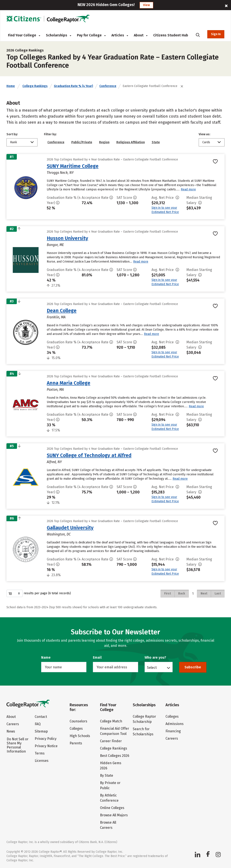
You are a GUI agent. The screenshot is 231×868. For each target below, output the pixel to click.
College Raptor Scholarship (144, 719)
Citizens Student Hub (171, 35)
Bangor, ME (55, 245)
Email (97, 657)
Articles (120, 35)
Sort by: (12, 134)
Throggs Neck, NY (60, 173)
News (11, 731)
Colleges (76, 729)
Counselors (78, 721)
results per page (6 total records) (39, 593)
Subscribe (193, 667)
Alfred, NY (54, 462)
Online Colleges (112, 808)
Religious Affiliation (131, 142)
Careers (13, 724)
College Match (111, 721)
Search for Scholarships (143, 732)
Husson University (67, 238)
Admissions (175, 724)
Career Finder (111, 741)
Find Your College (24, 35)
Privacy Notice (46, 746)
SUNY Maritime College (73, 166)
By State (107, 775)
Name (46, 657)
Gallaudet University (70, 528)
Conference (108, 86)
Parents (76, 743)
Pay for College (91, 35)
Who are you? (155, 657)
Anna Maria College (69, 383)
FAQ (38, 724)
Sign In (216, 34)
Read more (188, 189)
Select (152, 667)
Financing (173, 731)
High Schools (80, 736)
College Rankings (35, 86)
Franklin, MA (56, 317)
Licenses (42, 761)
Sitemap (41, 731)
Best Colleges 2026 (115, 756)
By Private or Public (110, 785)
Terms (40, 753)
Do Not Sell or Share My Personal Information (18, 745)
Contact (41, 717)
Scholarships (59, 35)
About (141, 35)
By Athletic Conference (109, 798)
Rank (14, 142)
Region (104, 142)
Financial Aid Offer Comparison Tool (115, 731)
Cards (206, 142)
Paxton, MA (55, 390)
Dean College (62, 311)
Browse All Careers (108, 825)
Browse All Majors (114, 815)
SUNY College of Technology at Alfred (89, 455)
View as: (204, 134)
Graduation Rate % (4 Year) (73, 86)
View (146, 5)
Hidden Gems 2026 (111, 766)
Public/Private (82, 142)
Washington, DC (59, 534)
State (156, 142)
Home (11, 86)
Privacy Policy (46, 739)
